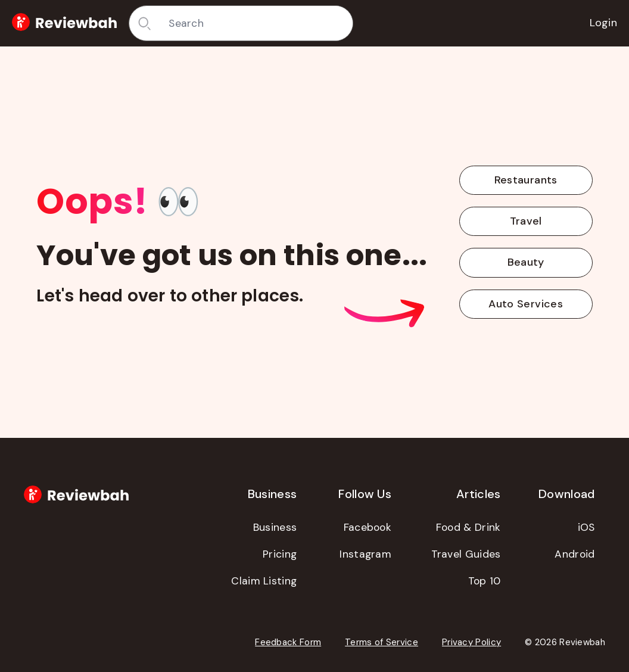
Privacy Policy (471, 642)
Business (275, 527)
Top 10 (485, 581)
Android (574, 554)
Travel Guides (466, 554)
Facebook (368, 527)
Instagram (365, 554)
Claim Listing (264, 581)
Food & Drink (468, 527)
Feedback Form (288, 642)
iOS (586, 527)
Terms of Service (382, 642)
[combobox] (256, 23)
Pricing (280, 554)
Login (604, 23)
